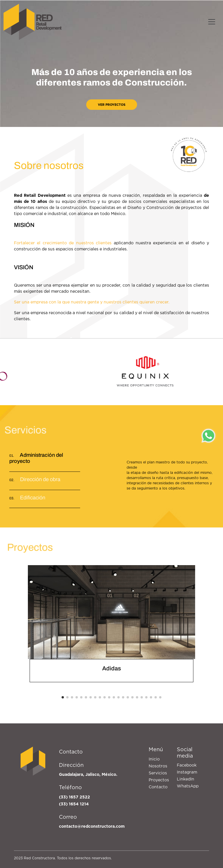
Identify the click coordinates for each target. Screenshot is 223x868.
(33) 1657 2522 (74, 797)
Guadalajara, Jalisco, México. (88, 774)
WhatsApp (188, 786)
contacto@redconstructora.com (92, 826)
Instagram (187, 772)
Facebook (187, 765)
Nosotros (158, 766)
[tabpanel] (170, 478)
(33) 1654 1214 (74, 804)
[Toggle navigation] (212, 22)
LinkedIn (186, 779)
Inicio (154, 759)
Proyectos (159, 780)
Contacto (158, 787)
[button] (63, 697)
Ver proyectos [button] (112, 105)
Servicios (158, 773)
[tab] (45, 481)
